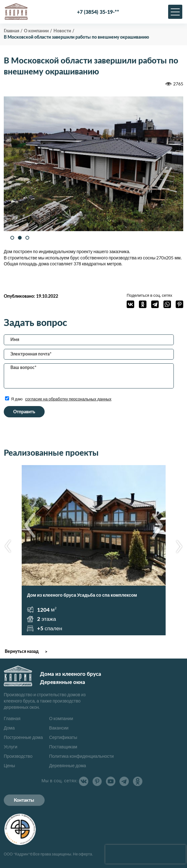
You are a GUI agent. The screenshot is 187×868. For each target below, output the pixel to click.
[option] (94, 164)
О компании (61, 718)
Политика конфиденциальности (81, 756)
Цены (9, 765)
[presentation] (146, 854)
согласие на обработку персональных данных (68, 399)
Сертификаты (63, 737)
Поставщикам (63, 747)
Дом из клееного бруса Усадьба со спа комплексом (82, 595)
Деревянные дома (67, 765)
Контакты (24, 800)
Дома (9, 728)
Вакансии (59, 728)
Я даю (58, 399)
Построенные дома (23, 737)
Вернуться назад (22, 652)
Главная (12, 718)
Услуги (11, 747)
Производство (18, 756)
